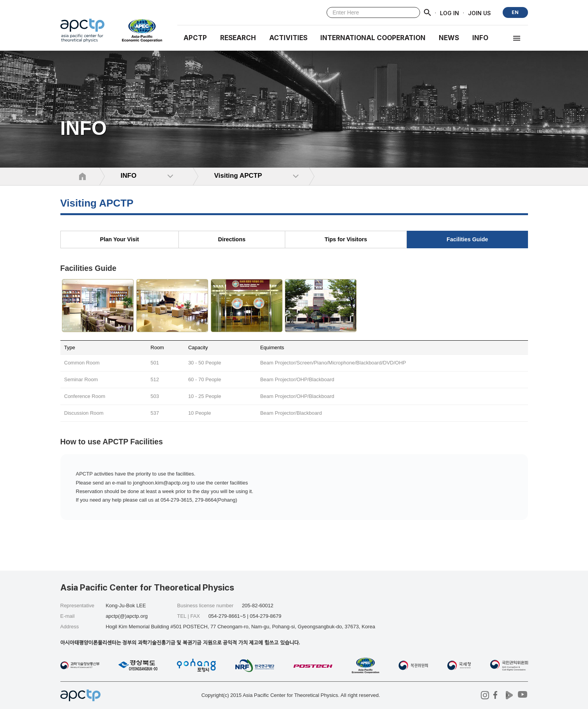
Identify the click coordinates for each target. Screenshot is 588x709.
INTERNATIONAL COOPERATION (373, 38)
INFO (480, 38)
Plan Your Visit (120, 239)
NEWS (449, 38)
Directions (232, 239)
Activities (288, 38)
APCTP (195, 38)
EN (515, 12)
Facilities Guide (467, 239)
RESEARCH (238, 38)
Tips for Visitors (346, 239)
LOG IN (449, 13)
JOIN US (479, 13)
